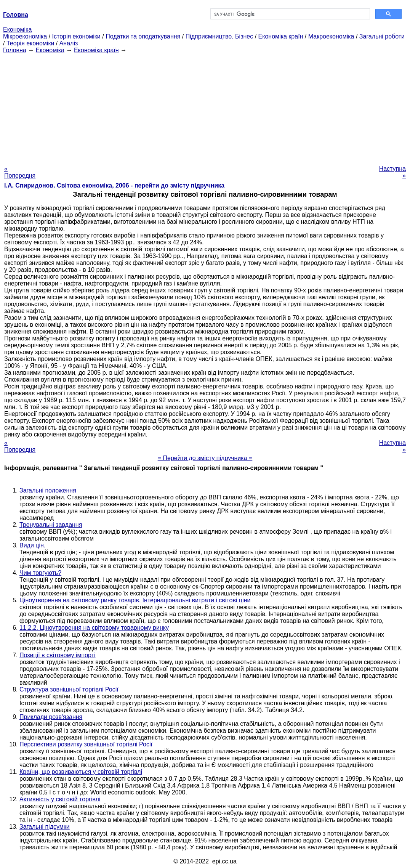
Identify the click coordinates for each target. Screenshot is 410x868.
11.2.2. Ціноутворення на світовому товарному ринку (94, 628)
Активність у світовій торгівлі (60, 799)
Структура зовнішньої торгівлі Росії (69, 689)
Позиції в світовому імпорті (58, 655)
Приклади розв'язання (51, 717)
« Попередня (20, 172)
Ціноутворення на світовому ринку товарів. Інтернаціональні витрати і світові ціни (135, 600)
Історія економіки (76, 36)
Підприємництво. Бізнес (219, 36)
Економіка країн (281, 36)
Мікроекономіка (25, 36)
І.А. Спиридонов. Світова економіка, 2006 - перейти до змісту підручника (114, 185)
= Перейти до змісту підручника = (205, 458)
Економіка (17, 30)
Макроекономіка (331, 36)
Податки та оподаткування (143, 36)
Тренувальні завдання (51, 525)
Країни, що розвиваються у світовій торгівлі (81, 772)
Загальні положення (48, 490)
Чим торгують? (40, 573)
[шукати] (289, 14)
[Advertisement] (205, 107)
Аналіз (69, 43)
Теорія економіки (30, 43)
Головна (15, 50)
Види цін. (32, 545)
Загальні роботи (382, 36)
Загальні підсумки (45, 827)
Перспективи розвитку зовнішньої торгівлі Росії (86, 744)
